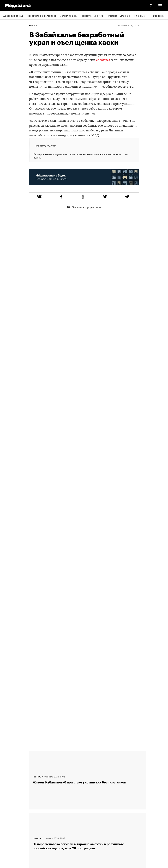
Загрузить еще (87, 633)
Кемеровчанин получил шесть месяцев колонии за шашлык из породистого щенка (81, 156)
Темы (6, 785)
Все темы (159, 16)
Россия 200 (10, 824)
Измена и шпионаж (119, 15)
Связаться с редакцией (84, 207)
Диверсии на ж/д (13, 15)
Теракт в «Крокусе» (93, 15)
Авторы (8, 775)
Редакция (9, 756)
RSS (7, 795)
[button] (160, 6)
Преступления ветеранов (41, 15)
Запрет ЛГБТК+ (69, 15)
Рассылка (9, 805)
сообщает (103, 60)
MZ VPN (8, 814)
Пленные (140, 15)
